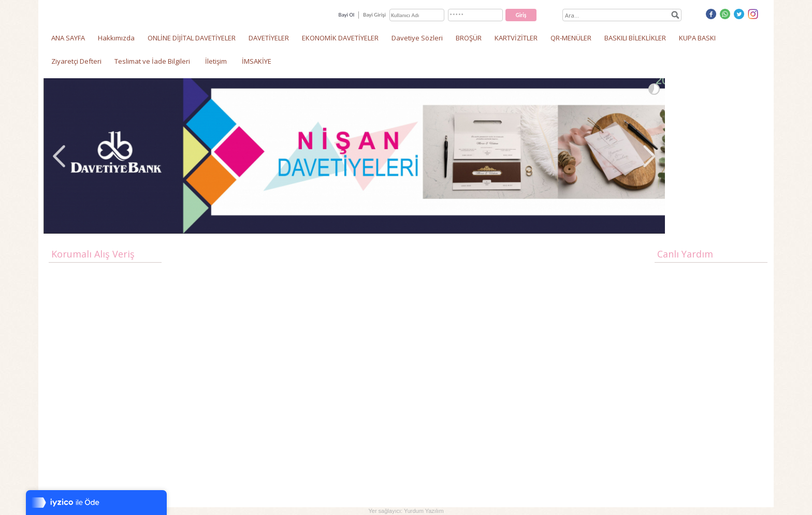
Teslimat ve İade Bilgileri (152, 61)
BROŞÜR (469, 38)
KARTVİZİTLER (516, 38)
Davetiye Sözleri (417, 38)
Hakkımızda (116, 38)
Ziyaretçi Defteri (76, 61)
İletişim (216, 61)
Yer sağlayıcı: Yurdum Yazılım (406, 511)
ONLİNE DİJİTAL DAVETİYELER (192, 38)
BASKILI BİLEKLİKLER (635, 38)
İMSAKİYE (257, 61)
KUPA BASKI (697, 38)
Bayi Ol (346, 15)
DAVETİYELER (269, 38)
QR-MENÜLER (571, 38)
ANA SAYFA (68, 38)
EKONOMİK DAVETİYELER (340, 38)
